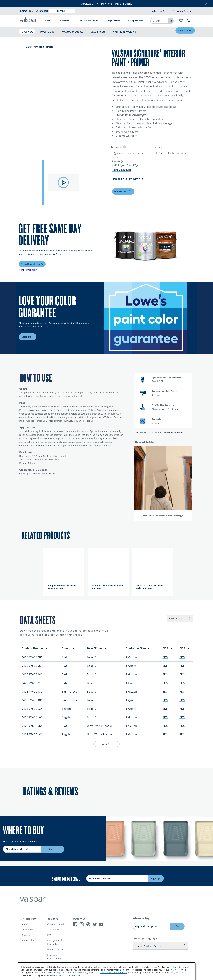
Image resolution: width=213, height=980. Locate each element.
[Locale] (180, 619)
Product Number (35, 648)
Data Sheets (98, 32)
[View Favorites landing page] (181, 21)
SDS (167, 648)
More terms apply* (29, 270)
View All (106, 744)
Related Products (72, 32)
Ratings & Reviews (124, 32)
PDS (184, 648)
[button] (130, 147)
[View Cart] (189, 21)
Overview (27, 32)
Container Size (138, 648)
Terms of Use (74, 975)
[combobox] (159, 21)
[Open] (125, 147)
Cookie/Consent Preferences (114, 973)
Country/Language (145, 939)
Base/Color (96, 648)
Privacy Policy (176, 970)
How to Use (47, 32)
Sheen (68, 648)
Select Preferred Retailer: (34, 11)
